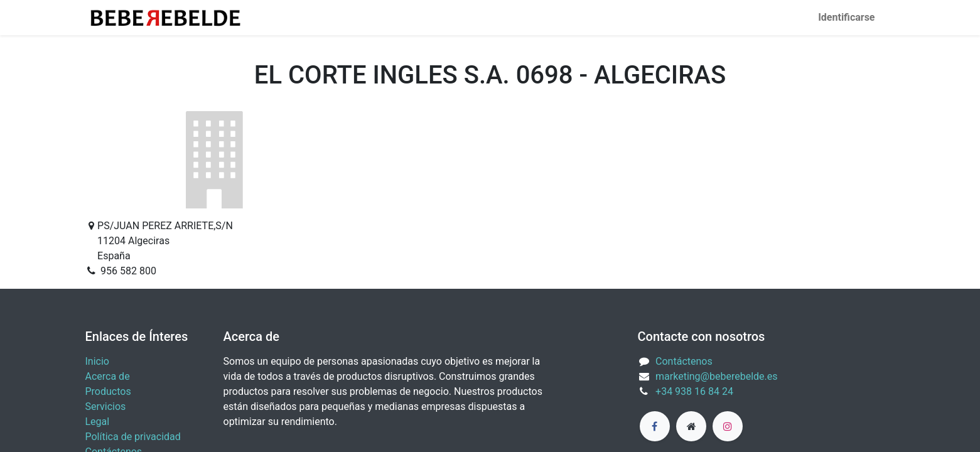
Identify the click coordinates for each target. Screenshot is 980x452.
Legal (98, 422)
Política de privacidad (133, 437)
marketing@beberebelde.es (716, 376)
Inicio (97, 361)
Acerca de (108, 376)
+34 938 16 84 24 (694, 391)
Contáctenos (684, 361)
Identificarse (846, 17)
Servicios (106, 406)
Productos (108, 391)
